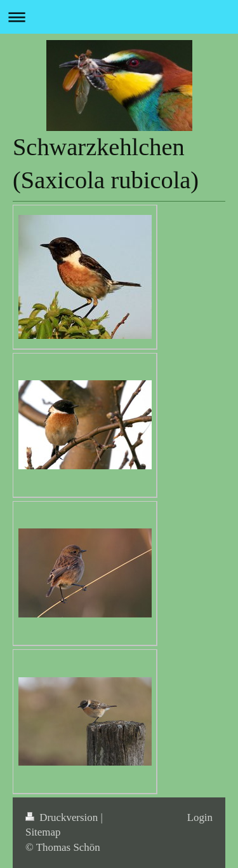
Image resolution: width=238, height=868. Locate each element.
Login (200, 817)
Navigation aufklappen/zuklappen (119, 17)
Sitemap (43, 832)
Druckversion (63, 817)
